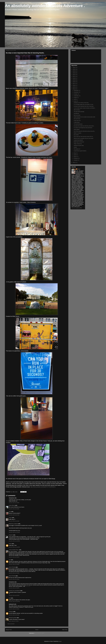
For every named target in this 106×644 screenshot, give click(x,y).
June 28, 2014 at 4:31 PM (14, 573)
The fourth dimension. (78, 124)
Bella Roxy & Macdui (13, 524)
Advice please (77, 129)
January (76, 160)
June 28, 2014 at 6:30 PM (14, 595)
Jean (10, 512)
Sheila (10, 544)
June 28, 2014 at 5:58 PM (14, 588)
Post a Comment (11, 624)
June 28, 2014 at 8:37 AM (14, 515)
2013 (74, 162)
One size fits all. (77, 119)
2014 (74, 89)
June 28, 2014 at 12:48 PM (14, 547)
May (75, 153)
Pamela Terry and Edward (14, 591)
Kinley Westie (12, 505)
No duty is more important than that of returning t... (84, 106)
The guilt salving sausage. (79, 112)
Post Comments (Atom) (39, 633)
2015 (74, 87)
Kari (10, 560)
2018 (74, 82)
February (76, 158)
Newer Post (9, 630)
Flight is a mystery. (78, 133)
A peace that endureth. (78, 140)
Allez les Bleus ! (77, 110)
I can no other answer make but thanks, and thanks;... (85, 108)
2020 (74, 78)
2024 (74, 71)
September (76, 96)
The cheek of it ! (77, 149)
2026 (74, 68)
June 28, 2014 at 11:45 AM (14, 532)
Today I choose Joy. (78, 144)
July (75, 99)
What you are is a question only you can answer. (84, 138)
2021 (74, 76)
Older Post (65, 630)
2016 (74, 85)
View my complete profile (77, 208)
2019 (74, 80)
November (76, 92)
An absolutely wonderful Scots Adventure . (45, 6)
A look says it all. (77, 121)
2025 (74, 69)
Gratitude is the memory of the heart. (81, 103)
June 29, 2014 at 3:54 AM (14, 609)
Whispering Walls (13, 618)
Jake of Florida (12, 567)
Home (37, 630)
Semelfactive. (77, 113)
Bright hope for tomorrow (79, 142)
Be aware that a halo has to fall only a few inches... (84, 126)
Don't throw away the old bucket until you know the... (84, 131)
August (76, 98)
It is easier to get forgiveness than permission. (83, 128)
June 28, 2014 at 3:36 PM (14, 564)
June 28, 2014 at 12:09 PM (14, 541)
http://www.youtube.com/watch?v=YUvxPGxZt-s (43, 487)
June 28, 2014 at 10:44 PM (14, 601)
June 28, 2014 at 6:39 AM (14, 503)
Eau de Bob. (76, 135)
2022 (74, 75)
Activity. (75, 147)
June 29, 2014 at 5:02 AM (14, 615)
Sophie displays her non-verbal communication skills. (85, 117)
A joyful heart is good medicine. (80, 151)
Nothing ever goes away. (79, 145)
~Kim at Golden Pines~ (14, 550)
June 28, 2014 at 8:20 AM (14, 509)
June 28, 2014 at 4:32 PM (14, 579)
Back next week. (77, 115)
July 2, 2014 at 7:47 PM (14, 621)
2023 (74, 73)
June (75, 101)
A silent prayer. (77, 122)
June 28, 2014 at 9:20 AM (14, 521)
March (75, 157)
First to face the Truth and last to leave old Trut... (84, 137)
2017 (74, 84)
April (75, 155)
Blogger (60, 641)
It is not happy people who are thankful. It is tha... (84, 104)
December (76, 90)
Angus (10, 518)
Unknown (11, 612)
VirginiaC (11, 535)
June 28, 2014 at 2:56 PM (14, 557)
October (76, 94)
